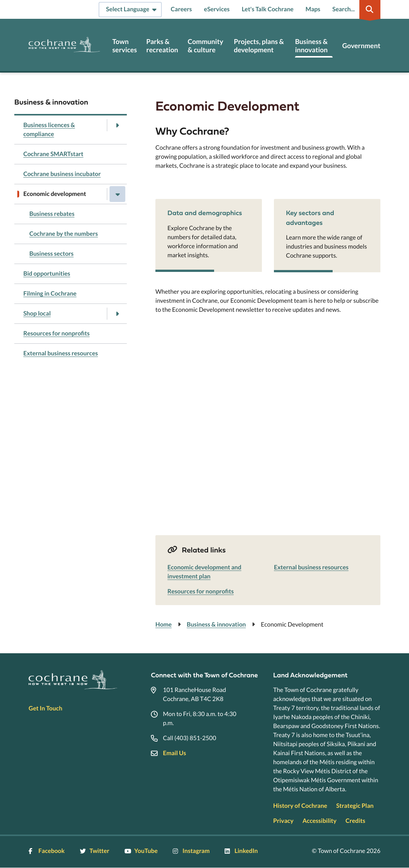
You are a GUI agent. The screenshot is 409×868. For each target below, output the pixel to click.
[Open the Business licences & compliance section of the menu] (117, 125)
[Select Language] (130, 10)
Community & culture (206, 46)
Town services (124, 46)
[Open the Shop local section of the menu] (117, 314)
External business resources (61, 353)
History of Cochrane (300, 806)
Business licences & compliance (49, 130)
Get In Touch (45, 708)
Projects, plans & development (259, 46)
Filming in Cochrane (50, 294)
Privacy (283, 821)
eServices (217, 9)
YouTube (141, 851)
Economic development (55, 194)
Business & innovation (311, 46)
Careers (181, 9)
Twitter (95, 851)
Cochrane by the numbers (64, 234)
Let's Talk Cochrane (268, 9)
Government (361, 46)
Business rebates (52, 214)
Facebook (47, 851)
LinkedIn (241, 851)
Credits (355, 821)
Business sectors (52, 254)
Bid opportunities (47, 274)
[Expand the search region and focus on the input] (355, 9)
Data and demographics (205, 213)
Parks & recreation (162, 46)
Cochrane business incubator (62, 174)
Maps (313, 9)
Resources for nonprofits (56, 333)
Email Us (174, 753)
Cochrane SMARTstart (53, 154)
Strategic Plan (355, 806)
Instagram (191, 851)
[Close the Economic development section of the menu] (117, 194)
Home (163, 624)
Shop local (37, 313)
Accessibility (319, 821)
